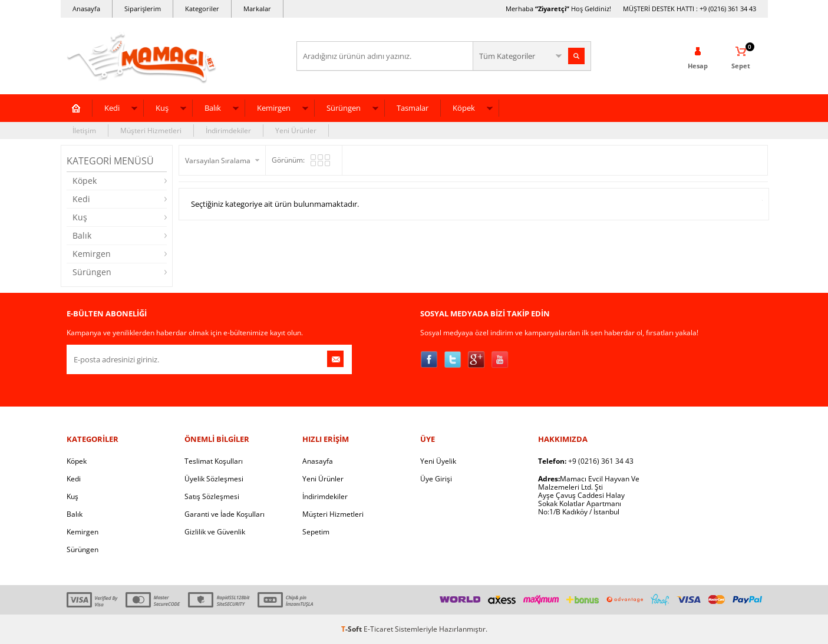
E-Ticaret (378, 629)
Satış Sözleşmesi (212, 496)
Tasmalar (413, 108)
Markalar (257, 9)
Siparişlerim (143, 9)
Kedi (112, 108)
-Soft (352, 629)
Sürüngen (344, 108)
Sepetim (316, 532)
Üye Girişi (436, 479)
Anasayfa (86, 9)
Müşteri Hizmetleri (151, 131)
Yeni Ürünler (296, 131)
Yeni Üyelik (438, 461)
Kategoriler (202, 9)
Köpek (464, 108)
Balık (213, 108)
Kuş (162, 108)
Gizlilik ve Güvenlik (215, 532)
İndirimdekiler (228, 131)
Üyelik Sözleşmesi (214, 479)
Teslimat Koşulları (214, 461)
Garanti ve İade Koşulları (225, 514)
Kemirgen (274, 108)
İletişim (84, 131)
